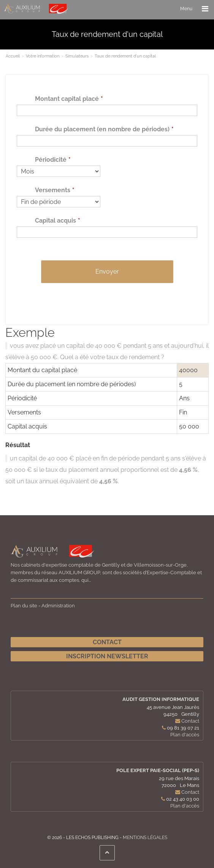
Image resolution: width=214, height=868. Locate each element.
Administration (58, 606)
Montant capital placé (67, 99)
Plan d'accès (185, 735)
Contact (107, 642)
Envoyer (107, 272)
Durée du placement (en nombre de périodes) (102, 129)
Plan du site (24, 606)
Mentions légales (145, 838)
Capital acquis (55, 221)
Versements (53, 190)
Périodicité (51, 160)
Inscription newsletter (107, 656)
